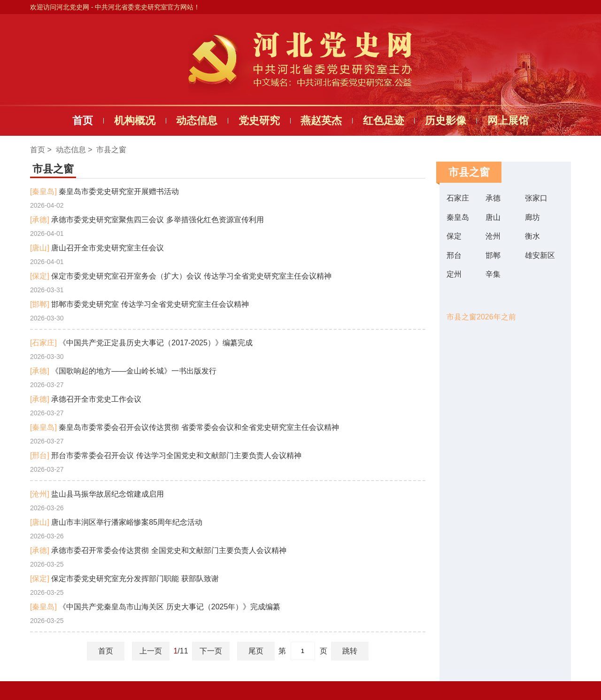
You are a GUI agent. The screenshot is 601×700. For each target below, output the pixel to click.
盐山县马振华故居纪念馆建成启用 (97, 494)
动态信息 (197, 121)
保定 (454, 236)
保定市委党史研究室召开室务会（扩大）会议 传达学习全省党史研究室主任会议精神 (181, 276)
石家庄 (458, 198)
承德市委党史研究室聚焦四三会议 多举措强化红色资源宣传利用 (147, 220)
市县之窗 (111, 150)
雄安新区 (540, 255)
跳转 (350, 651)
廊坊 (532, 217)
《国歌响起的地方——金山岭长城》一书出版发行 (123, 371)
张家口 (536, 198)
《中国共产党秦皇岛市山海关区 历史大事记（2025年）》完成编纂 (155, 607)
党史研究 (259, 121)
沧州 (493, 236)
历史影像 (446, 121)
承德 (493, 198)
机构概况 (135, 121)
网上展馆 (508, 121)
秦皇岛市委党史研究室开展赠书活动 (104, 191)
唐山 (493, 217)
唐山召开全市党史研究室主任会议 (97, 248)
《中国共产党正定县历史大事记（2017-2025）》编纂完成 (141, 343)
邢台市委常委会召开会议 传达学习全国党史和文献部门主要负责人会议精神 (166, 455)
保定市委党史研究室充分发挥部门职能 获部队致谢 (124, 579)
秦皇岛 (458, 217)
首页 (83, 121)
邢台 (454, 255)
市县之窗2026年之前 (481, 317)
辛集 (493, 274)
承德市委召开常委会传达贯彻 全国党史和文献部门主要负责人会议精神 (158, 550)
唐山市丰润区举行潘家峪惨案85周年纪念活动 (116, 522)
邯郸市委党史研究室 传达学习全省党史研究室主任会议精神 (139, 304)
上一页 (151, 651)
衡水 (532, 236)
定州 (454, 274)
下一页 (211, 651)
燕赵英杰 (321, 121)
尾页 (256, 651)
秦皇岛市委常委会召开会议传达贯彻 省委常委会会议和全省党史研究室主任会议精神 (185, 427)
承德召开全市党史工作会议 (86, 399)
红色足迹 (384, 121)
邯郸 (493, 255)
